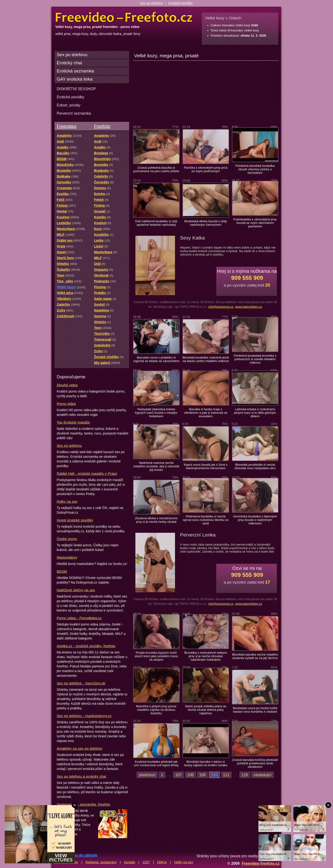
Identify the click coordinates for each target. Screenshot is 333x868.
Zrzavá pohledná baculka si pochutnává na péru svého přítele (156, 169)
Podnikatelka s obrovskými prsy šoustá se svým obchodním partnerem (255, 223)
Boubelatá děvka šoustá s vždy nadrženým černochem (206, 223)
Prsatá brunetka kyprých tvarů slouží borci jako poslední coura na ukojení (156, 656)
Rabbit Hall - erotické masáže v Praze (87, 473)
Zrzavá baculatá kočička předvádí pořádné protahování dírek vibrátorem (255, 763)
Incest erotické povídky (75, 520)
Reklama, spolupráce (101, 862)
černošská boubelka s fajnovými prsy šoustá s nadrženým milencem (255, 520)
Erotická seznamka (76, 71)
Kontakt (130, 862)
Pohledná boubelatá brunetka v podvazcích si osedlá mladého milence (255, 359)
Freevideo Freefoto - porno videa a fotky (124, 17)
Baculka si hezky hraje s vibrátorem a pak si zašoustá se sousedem (206, 413)
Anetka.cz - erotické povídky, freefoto (86, 646)
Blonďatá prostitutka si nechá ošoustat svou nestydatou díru (255, 466)
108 (191, 775)
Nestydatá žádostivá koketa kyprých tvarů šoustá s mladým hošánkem (156, 413)
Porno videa (66, 404)
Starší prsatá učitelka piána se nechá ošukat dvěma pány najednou (206, 710)
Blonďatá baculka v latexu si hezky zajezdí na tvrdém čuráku (206, 763)
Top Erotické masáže (73, 422)
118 (245, 775)
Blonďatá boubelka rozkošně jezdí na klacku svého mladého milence (206, 359)
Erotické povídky (181, 3)
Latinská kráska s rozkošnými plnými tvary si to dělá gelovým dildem (255, 413)
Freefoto (102, 126)
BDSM (62, 571)
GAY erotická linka (75, 79)
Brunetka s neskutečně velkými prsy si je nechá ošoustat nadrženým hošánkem (206, 656)
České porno (67, 539)
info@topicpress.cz (221, 307)
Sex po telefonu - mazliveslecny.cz (84, 716)
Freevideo (67, 126)
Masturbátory (67, 557)
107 (178, 775)
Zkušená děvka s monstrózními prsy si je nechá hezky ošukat (156, 520)
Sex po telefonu (151, 3)
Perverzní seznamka (74, 113)
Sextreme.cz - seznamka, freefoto (84, 804)
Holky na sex (67, 501)
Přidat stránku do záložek (76, 855)
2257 (146, 862)
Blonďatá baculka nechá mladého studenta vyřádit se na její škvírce (255, 656)
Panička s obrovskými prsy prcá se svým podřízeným (206, 169)
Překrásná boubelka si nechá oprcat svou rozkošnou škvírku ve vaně (206, 520)
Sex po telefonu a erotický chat (82, 776)
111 (226, 775)
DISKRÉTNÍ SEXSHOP (76, 89)
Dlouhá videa (67, 385)
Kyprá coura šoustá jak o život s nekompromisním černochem (206, 466)
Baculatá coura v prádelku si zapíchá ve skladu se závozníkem (156, 359)
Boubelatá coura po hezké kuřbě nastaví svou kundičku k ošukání (255, 710)
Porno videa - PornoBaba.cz (79, 618)
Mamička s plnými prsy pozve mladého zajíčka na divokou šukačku (156, 710)
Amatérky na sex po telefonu (80, 748)
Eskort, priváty (69, 105)
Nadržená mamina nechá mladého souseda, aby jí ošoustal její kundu (156, 466)
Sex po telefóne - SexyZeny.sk (81, 683)
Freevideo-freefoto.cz (261, 863)
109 (202, 775)
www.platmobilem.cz (249, 307)
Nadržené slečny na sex (76, 590)
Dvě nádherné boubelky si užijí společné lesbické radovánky (156, 223)
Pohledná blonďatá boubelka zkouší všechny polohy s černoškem (255, 169)
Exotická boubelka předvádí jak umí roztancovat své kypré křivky (156, 763)
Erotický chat (69, 63)
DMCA (162, 862)
